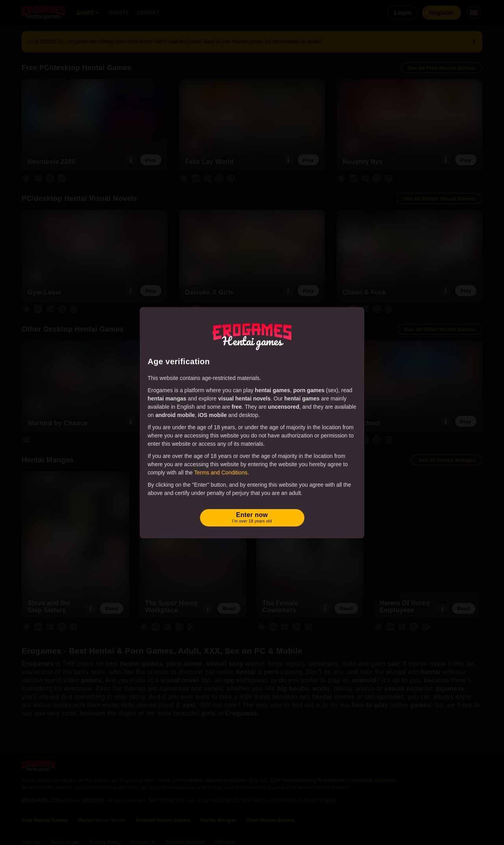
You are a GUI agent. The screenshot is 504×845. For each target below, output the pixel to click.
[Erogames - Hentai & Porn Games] (252, 335)
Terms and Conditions (221, 473)
